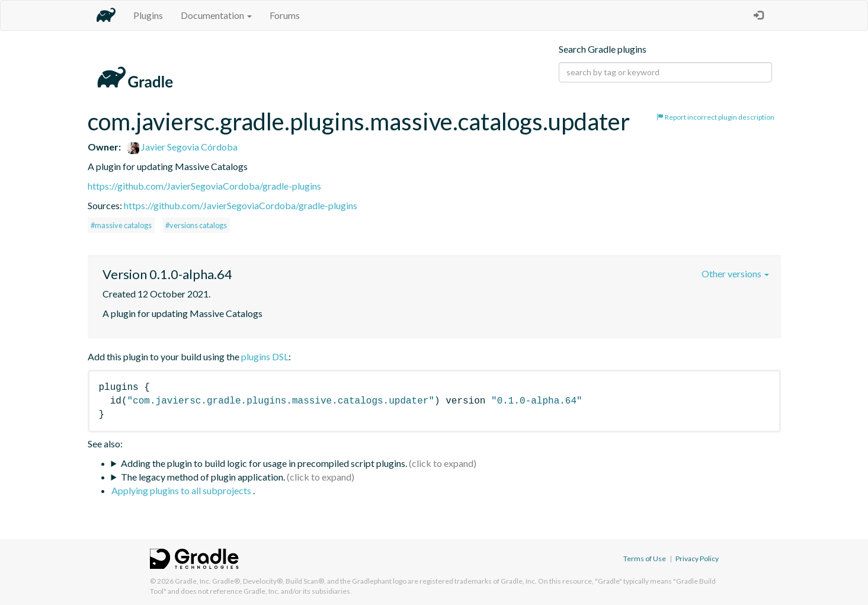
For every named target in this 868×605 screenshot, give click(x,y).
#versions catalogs (196, 225)
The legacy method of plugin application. (203, 477)
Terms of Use (645, 558)
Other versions (735, 273)
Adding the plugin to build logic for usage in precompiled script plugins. (264, 463)
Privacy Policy (697, 558)
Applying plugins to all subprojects (182, 490)
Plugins (148, 15)
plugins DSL (265, 356)
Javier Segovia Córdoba (182, 147)
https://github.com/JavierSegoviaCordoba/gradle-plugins (204, 186)
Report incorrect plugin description (715, 117)
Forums (285, 15)
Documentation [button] (216, 15)
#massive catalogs (121, 225)
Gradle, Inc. (193, 581)
